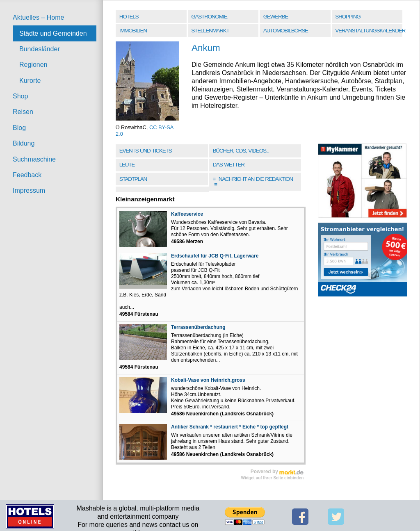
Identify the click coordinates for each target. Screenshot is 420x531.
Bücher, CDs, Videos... (241, 151)
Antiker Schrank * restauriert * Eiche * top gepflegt (230, 427)
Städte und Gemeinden (53, 33)
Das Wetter (228, 165)
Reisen (23, 112)
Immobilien (133, 31)
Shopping (348, 17)
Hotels (129, 17)
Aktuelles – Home (38, 17)
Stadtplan (133, 179)
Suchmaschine (34, 159)
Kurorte (30, 81)
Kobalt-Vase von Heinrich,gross (208, 380)
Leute (127, 165)
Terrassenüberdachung (198, 327)
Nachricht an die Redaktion (252, 182)
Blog (19, 128)
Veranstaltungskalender (369, 31)
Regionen (33, 65)
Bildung (24, 143)
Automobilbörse (286, 31)
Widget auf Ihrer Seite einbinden (273, 478)
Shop (20, 96)
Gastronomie (209, 17)
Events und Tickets (146, 151)
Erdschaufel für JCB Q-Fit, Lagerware (215, 256)
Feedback (27, 175)
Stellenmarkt (210, 31)
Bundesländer (40, 49)
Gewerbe (276, 17)
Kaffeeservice (187, 214)
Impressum (29, 190)
